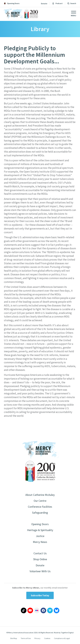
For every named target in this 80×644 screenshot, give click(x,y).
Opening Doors (40, 524)
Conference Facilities (40, 507)
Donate (44, 4)
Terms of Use (26, 638)
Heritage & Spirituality (40, 530)
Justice (40, 536)
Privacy (37, 638)
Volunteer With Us (40, 571)
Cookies (47, 638)
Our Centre (40, 501)
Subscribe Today (40, 595)
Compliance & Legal (62, 638)
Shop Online (40, 559)
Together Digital (67, 633)
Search (73, 3)
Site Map (14, 638)
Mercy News (40, 542)
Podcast (57, 4)
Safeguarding (40, 513)
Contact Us (40, 553)
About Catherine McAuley (40, 495)
